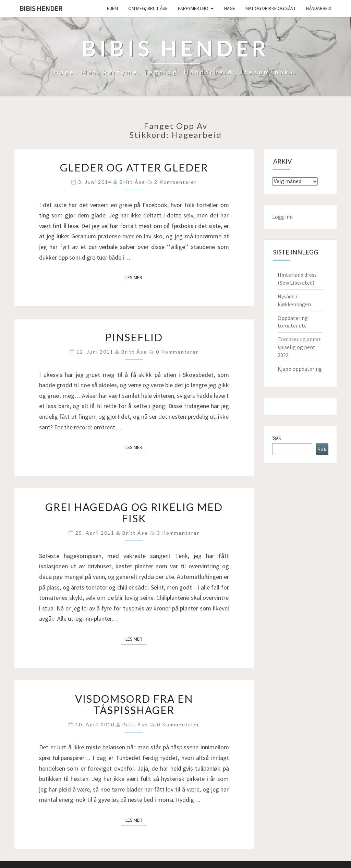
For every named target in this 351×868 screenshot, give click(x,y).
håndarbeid (319, 8)
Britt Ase (135, 724)
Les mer (136, 277)
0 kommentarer (177, 352)
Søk (276, 438)
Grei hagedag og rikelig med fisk (134, 513)
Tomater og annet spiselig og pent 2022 (299, 347)
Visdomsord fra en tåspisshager (134, 704)
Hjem (112, 8)
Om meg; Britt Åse (148, 8)
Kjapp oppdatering (300, 369)
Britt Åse (132, 182)
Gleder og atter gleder (134, 167)
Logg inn (282, 217)
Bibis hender (41, 8)
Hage (230, 8)
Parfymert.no (193, 8)
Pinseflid (134, 337)
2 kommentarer (175, 182)
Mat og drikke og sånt (271, 8)
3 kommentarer (178, 533)
